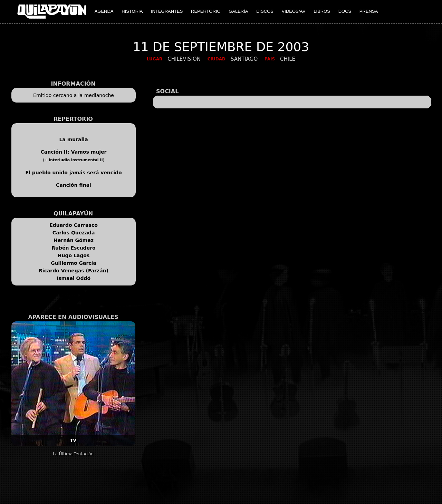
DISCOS (265, 11)
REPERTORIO (206, 11)
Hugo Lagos (74, 255)
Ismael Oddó (74, 278)
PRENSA (369, 11)
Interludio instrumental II (76, 160)
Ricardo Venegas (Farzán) (74, 271)
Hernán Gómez (74, 240)
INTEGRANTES (167, 11)
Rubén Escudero (73, 248)
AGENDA (104, 11)
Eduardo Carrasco (74, 225)
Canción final (74, 185)
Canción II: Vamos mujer (74, 152)
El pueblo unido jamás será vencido (73, 173)
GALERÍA (238, 11)
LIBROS (322, 11)
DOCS (345, 11)
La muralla (73, 139)
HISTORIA (132, 11)
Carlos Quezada (74, 233)
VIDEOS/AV (294, 11)
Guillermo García (74, 263)
